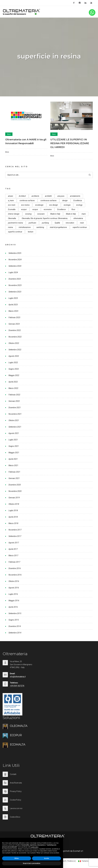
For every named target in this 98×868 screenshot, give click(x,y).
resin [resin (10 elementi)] (82, 223)
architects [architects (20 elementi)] (35, 196)
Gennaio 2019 (14, 498)
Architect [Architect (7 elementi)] (22, 196)
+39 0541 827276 (17, 686)
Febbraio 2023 (14, 317)
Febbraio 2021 (14, 472)
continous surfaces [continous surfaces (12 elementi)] (27, 200)
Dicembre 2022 (15, 330)
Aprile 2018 (13, 517)
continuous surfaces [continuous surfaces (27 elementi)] (48, 200)
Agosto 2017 (14, 543)
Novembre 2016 (15, 575)
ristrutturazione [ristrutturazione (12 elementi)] (25, 227)
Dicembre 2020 (15, 485)
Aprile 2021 (13, 459)
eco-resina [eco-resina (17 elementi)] (25, 205)
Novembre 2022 (15, 337)
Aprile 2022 (13, 382)
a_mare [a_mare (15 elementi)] (11, 200)
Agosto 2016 (14, 588)
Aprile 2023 (13, 305)
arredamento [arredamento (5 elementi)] (75, 196)
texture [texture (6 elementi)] (31, 232)
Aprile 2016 (13, 607)
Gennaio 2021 (14, 478)
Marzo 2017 (13, 556)
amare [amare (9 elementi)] (11, 196)
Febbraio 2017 (14, 562)
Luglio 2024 (13, 272)
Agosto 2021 (14, 433)
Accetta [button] (47, 858)
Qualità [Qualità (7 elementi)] (57, 223)
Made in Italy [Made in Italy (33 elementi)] (55, 214)
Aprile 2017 (13, 549)
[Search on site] (49, 175)
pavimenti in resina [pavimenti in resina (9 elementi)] (15, 223)
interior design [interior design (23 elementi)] (14, 214)
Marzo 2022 (13, 388)
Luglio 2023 (13, 298)
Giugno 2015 (14, 620)
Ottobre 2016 (14, 581)
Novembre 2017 (15, 530)
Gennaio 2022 (14, 401)
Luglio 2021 (13, 440)
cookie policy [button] (35, 847)
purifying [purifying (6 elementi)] (45, 223)
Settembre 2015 (15, 613)
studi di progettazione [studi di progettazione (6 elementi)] (58, 227)
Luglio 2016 (13, 594)
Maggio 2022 (14, 375)
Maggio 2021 (14, 453)
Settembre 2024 (15, 266)
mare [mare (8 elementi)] (84, 214)
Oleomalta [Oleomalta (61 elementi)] (12, 218)
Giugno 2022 (14, 369)
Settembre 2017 (15, 536)
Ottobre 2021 (14, 420)
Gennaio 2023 (14, 324)
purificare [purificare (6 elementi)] (32, 223)
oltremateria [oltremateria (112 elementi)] (78, 218)
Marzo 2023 (13, 311)
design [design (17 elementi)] (65, 200)
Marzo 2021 (13, 465)
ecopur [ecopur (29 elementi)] (24, 209)
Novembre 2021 (15, 414)
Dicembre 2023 (15, 279)
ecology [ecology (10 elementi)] (79, 205)
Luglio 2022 (13, 363)
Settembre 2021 (15, 427)
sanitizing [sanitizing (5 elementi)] (40, 227)
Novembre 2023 (15, 285)
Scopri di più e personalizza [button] (32, 863)
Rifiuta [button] (16, 858)
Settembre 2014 (15, 633)
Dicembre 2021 (15, 408)
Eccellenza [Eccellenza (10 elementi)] (78, 200)
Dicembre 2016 (15, 568)
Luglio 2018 (13, 510)
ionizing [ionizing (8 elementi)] (28, 214)
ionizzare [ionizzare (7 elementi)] (41, 214)
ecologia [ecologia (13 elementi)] (67, 205)
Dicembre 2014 (15, 626)
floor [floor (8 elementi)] (73, 209)
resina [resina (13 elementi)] (10, 227)
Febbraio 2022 (14, 395)
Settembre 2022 (15, 350)
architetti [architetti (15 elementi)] (48, 196)
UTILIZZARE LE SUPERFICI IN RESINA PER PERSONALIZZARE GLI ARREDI (70, 143)
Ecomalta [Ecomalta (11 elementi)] (12, 209)
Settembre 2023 (15, 292)
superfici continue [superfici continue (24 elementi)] (80, 227)
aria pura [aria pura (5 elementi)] (61, 196)
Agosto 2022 (14, 356)
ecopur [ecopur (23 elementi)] (35, 209)
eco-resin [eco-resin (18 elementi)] (12, 205)
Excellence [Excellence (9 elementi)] (61, 209)
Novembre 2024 (15, 260)
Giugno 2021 (14, 446)
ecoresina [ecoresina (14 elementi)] (48, 209)
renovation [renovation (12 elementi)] (70, 223)
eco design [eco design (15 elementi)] (54, 205)
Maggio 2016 (14, 601)
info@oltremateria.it (18, 677)
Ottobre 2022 (14, 343)
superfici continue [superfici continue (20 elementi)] (15, 232)
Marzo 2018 (13, 523)
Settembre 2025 (15, 253)
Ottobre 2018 (14, 504)
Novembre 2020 (15, 491)
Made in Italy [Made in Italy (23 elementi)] (71, 214)
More (7, 152)
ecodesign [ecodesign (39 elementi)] (39, 205)
